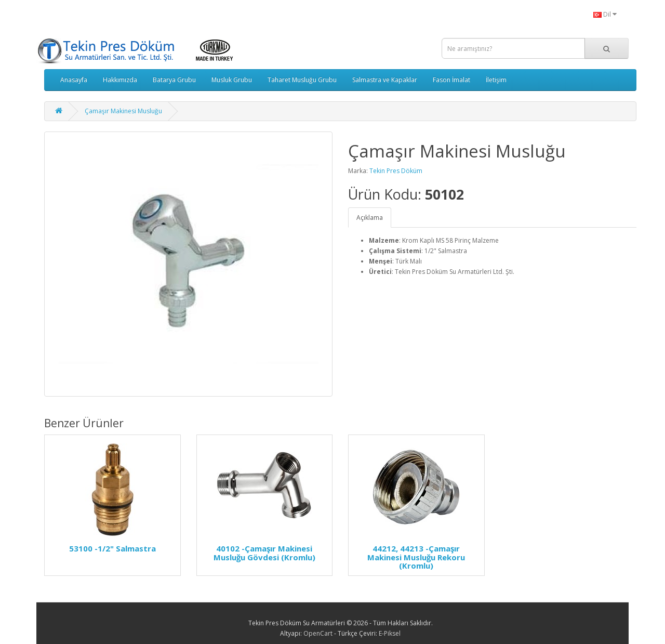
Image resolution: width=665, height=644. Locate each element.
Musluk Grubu (232, 80)
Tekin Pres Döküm (396, 171)
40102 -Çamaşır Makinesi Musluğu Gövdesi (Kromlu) (264, 553)
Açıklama (370, 218)
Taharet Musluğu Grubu (302, 80)
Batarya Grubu (174, 80)
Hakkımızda (120, 80)
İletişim (496, 80)
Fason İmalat (451, 80)
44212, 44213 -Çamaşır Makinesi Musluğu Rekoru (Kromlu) (416, 557)
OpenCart (318, 633)
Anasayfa (74, 80)
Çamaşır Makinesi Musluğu (123, 111)
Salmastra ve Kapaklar (385, 80)
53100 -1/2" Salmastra (112, 548)
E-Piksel (390, 633)
